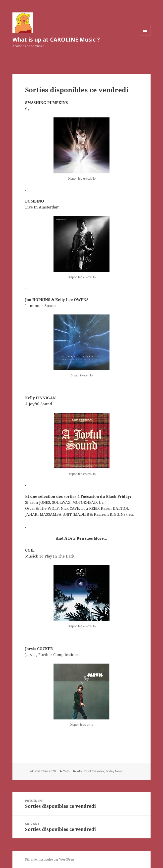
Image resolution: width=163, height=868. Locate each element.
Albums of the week (91, 771)
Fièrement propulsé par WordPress (50, 859)
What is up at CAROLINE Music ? (56, 39)
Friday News (114, 771)
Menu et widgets (145, 35)
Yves (66, 771)
